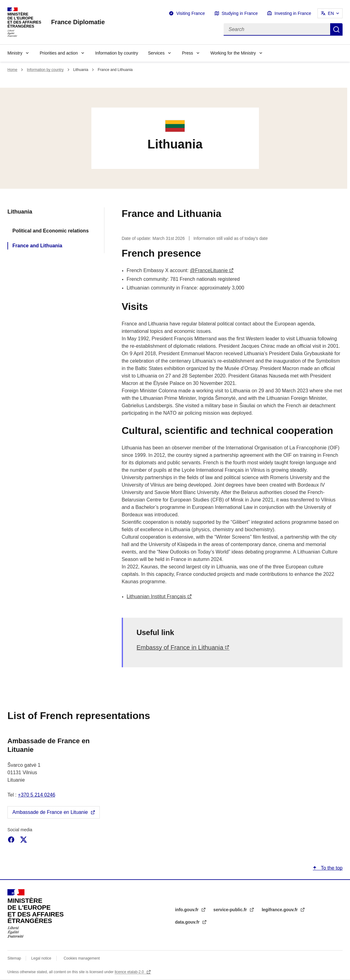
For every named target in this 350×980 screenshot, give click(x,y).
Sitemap (15, 958)
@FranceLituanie (209, 270)
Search (336, 29)
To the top (331, 868)
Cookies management (82, 958)
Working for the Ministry (233, 53)
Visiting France (190, 13)
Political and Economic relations (50, 231)
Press (187, 53)
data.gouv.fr (188, 922)
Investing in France (293, 13)
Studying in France (240, 13)
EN (331, 13)
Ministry (15, 53)
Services (156, 53)
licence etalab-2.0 (130, 972)
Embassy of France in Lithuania (180, 647)
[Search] (277, 29)
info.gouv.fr (187, 910)
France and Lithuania (37, 246)
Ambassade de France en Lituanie (50, 812)
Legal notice (41, 958)
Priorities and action (59, 53)
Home (12, 70)
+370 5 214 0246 (37, 795)
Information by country (117, 53)
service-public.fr (231, 910)
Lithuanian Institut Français (156, 596)
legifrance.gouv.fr (280, 910)
